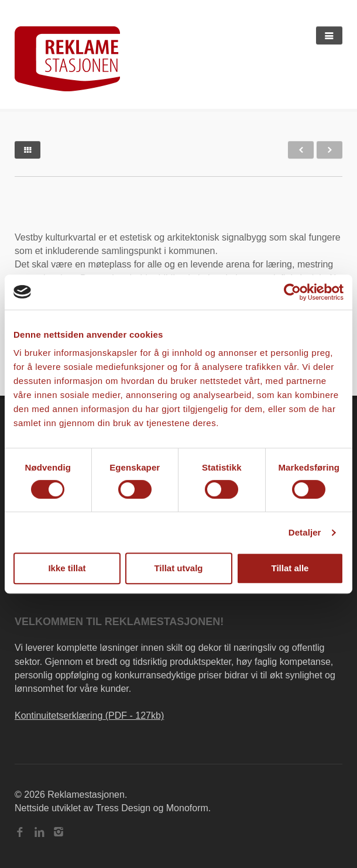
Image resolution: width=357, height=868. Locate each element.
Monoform (187, 808)
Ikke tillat (67, 568)
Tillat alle (290, 568)
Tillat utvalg (178, 568)
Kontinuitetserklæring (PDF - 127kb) (89, 716)
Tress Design (123, 808)
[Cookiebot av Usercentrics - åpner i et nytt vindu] (292, 292)
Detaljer (305, 532)
